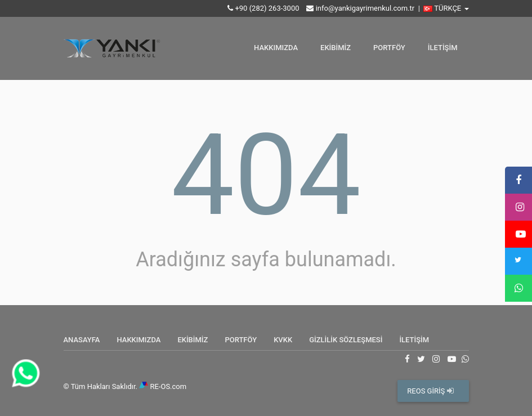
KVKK (283, 340)
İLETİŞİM (443, 48)
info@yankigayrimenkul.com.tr (365, 8)
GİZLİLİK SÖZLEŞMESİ (346, 340)
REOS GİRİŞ (430, 391)
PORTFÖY (389, 48)
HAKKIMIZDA (276, 48)
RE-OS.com (168, 386)
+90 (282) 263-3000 (267, 8)
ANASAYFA (82, 340)
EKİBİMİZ (336, 48)
